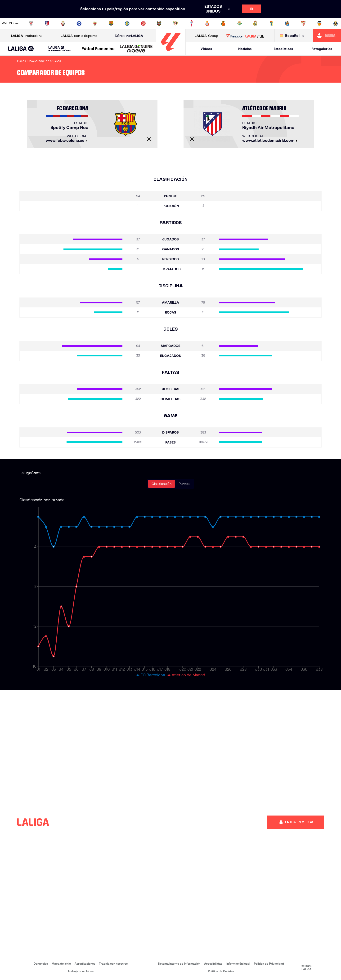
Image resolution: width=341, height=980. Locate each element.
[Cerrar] (149, 139)
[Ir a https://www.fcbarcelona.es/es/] (111, 23)
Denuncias (41, 964)
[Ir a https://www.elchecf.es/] (95, 23)
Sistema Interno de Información (179, 964)
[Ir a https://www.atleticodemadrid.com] (47, 23)
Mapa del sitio (61, 964)
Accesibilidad (213, 964)
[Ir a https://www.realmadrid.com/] (255, 23)
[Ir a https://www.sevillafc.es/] (303, 23)
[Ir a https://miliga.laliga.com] (327, 36)
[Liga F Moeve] (98, 49)
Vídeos (206, 49)
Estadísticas (283, 49)
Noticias (245, 49)
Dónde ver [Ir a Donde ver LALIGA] (129, 36)
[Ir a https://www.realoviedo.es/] (271, 23)
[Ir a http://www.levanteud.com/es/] (159, 23)
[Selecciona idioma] (293, 36)
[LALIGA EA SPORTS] (21, 49)
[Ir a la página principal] (171, 53)
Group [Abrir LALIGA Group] (206, 36)
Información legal (238, 964)
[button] (21, 49)
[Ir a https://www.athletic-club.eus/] (31, 23)
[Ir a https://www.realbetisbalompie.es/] (239, 23)
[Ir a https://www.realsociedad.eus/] (287, 23)
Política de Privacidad (269, 964)
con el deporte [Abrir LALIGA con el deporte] (79, 36)
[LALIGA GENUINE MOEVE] (136, 49)
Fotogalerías (322, 49)
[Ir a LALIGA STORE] (245, 36)
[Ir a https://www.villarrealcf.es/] (336, 23)
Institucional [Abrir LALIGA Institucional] (27, 36)
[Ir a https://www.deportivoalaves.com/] (79, 23)
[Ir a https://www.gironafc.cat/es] (143, 23)
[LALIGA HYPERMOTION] (60, 49)
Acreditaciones (85, 964)
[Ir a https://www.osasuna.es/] (63, 23)
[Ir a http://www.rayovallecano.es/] (175, 23)
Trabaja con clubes (81, 971)
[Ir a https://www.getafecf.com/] (127, 23)
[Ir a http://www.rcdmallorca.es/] (223, 23)
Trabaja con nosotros (113, 964)
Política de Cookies (221, 971)
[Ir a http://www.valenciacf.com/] (319, 23)
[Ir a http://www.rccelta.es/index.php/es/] (191, 23)
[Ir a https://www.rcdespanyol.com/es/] (207, 23)
